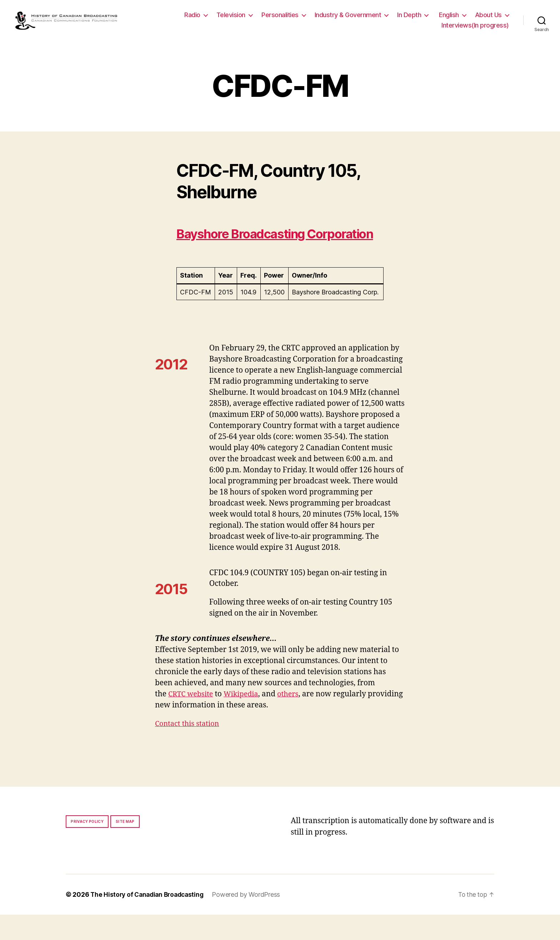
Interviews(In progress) (475, 29)
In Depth (409, 18)
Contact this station (189, 749)
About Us (488, 18)
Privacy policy (87, 847)
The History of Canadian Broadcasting (149, 920)
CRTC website (192, 719)
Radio (192, 18)
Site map (125, 847)
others (294, 719)
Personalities (280, 18)
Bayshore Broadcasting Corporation (251, 250)
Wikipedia (245, 719)
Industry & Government (348, 18)
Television (231, 18)
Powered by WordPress (251, 920)
